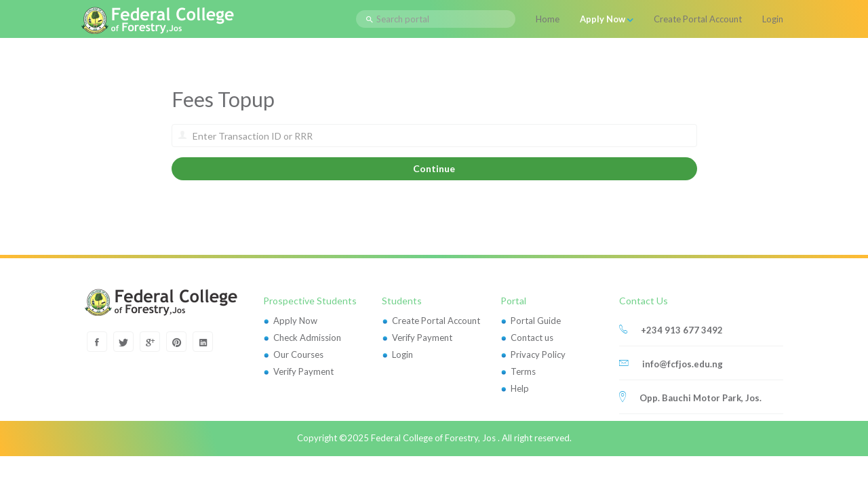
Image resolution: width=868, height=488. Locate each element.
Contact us (532, 338)
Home (548, 19)
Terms (523, 371)
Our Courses (298, 354)
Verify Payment (303, 371)
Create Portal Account (698, 19)
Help (520, 388)
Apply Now (295, 321)
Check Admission (307, 338)
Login (773, 19)
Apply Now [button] (607, 19)
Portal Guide (536, 321)
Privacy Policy (538, 354)
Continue (434, 168)
